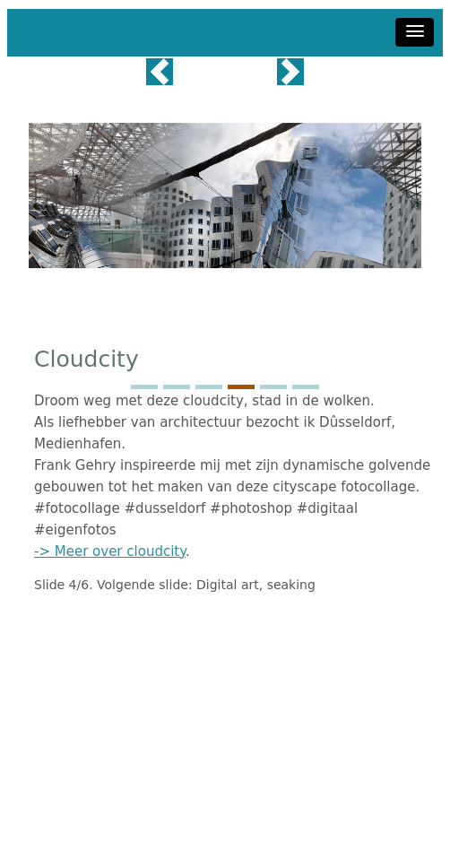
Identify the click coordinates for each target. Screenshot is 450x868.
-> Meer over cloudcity (110, 551)
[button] (415, 32)
